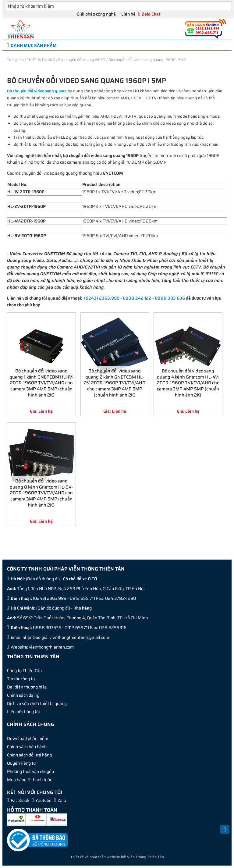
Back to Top (225, 833)
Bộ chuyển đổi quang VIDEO (82, 60)
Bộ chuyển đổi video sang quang (37, 91)
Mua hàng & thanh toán (30, 780)
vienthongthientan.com (51, 647)
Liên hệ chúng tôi (23, 712)
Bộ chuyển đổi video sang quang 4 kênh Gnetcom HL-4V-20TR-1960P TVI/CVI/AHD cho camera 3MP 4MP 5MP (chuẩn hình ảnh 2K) (188, 383)
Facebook (20, 800)
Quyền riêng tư (21, 763)
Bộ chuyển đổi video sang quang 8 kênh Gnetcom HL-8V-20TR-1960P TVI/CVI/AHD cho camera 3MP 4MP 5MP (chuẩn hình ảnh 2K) (41, 493)
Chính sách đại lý (23, 695)
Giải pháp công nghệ (96, 14)
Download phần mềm (28, 738)
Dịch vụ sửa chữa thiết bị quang (37, 703)
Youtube (43, 800)
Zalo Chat (151, 14)
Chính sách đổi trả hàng (29, 755)
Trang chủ (15, 60)
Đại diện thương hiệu (27, 687)
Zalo (62, 800)
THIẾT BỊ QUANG (41, 60)
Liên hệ (128, 14)
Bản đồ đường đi (43, 579)
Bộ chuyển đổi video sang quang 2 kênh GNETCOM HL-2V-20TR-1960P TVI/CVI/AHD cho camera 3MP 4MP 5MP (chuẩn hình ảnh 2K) (115, 383)
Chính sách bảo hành (27, 747)
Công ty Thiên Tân (24, 671)
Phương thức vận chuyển (30, 771)
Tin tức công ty (21, 679)
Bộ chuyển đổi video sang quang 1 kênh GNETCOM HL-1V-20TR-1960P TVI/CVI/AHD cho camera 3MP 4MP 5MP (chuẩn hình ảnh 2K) (41, 383)
